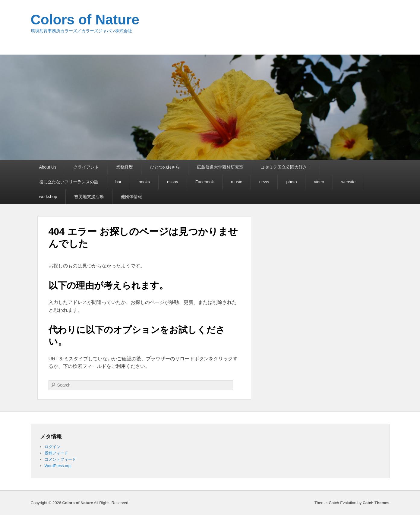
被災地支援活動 (89, 197)
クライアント (86, 167)
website (348, 182)
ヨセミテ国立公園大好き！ (286, 167)
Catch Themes (376, 503)
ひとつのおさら (165, 167)
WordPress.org (58, 466)
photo (291, 182)
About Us (48, 167)
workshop (48, 197)
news (264, 182)
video (319, 182)
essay (173, 182)
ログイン (52, 447)
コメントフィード (60, 459)
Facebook (205, 182)
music (237, 182)
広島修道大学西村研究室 (220, 167)
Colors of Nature (85, 20)
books (144, 182)
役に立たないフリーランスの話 (69, 182)
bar (118, 182)
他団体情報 (131, 197)
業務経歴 (125, 167)
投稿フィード (56, 453)
